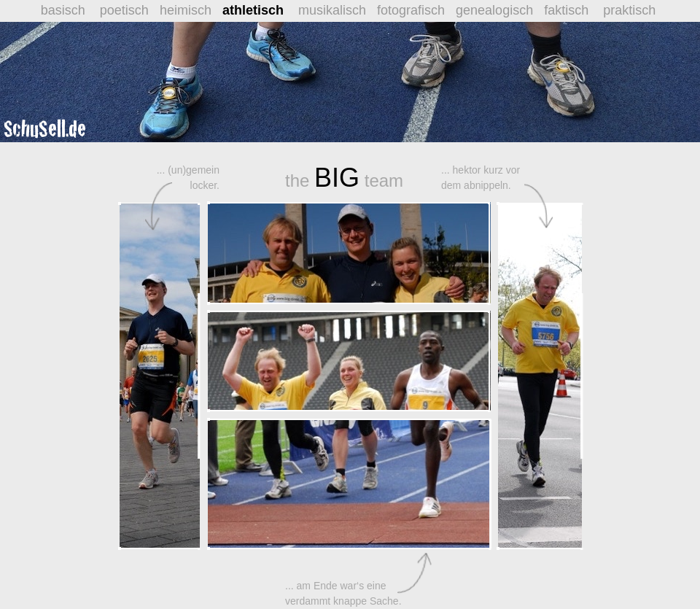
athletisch (253, 10)
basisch (65, 10)
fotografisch (416, 10)
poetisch (128, 10)
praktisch (629, 10)
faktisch (568, 10)
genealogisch (500, 10)
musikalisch (336, 10)
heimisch (191, 10)
